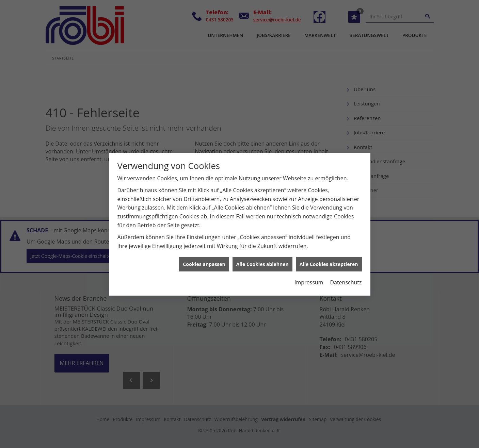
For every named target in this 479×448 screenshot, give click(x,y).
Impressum (309, 280)
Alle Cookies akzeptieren (329, 262)
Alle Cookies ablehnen (262, 262)
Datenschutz (346, 280)
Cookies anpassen (204, 262)
